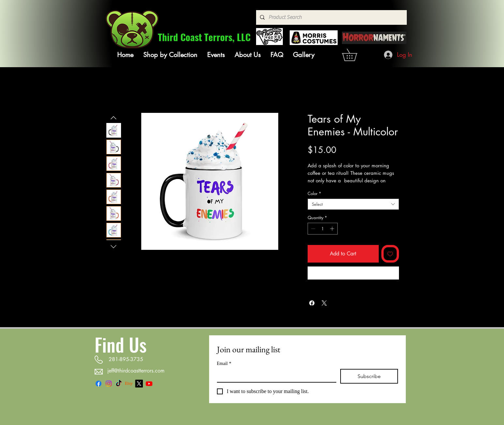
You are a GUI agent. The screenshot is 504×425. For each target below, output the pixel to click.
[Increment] (333, 229)
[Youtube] (149, 384)
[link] (355, 55)
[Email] (275, 375)
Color (314, 193)
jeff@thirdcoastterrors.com (136, 371)
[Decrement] (313, 229)
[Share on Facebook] (312, 303)
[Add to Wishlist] (390, 254)
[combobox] (353, 204)
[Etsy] (129, 384)
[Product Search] (331, 17)
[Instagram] (109, 384)
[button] (170, 55)
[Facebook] (99, 384)
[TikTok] (119, 384)
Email (224, 364)
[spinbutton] (322, 229)
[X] (139, 384)
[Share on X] (324, 303)
